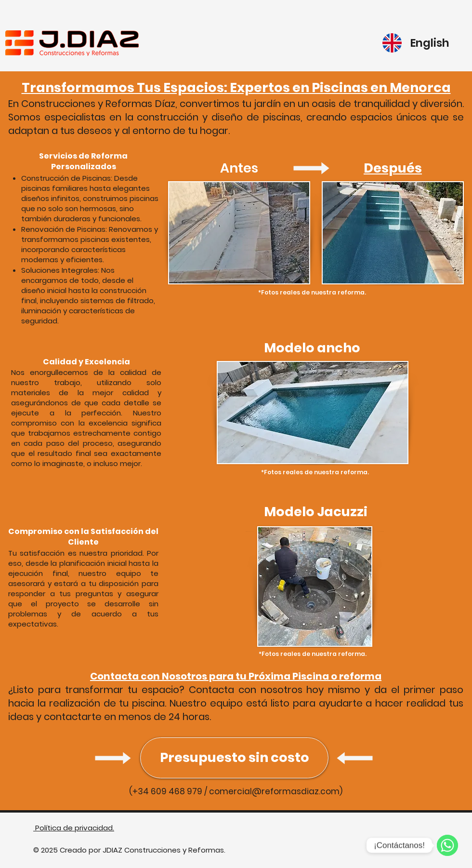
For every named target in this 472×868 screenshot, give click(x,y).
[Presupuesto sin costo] (234, 758)
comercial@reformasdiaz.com (274, 791)
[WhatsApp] (447, 845)
